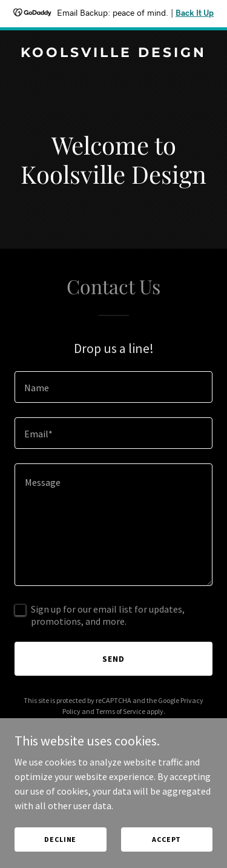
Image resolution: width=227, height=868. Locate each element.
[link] (113, 53)
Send (113, 659)
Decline (60, 839)
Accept (166, 839)
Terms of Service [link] (120, 711)
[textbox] (113, 387)
